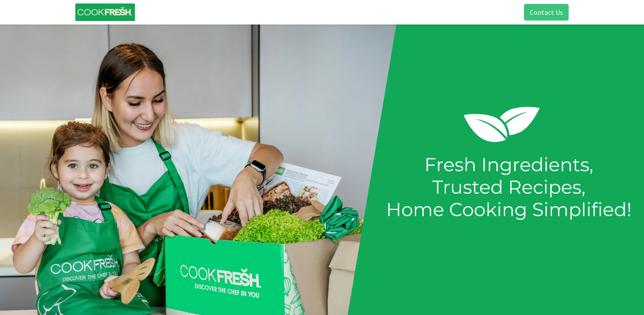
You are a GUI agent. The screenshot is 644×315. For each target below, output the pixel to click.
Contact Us (543, 12)
